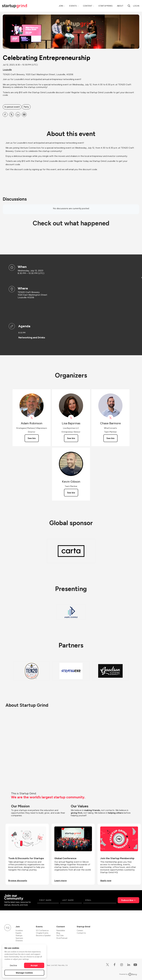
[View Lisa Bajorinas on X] (71, 418)
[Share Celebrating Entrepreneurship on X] (11, 114)
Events (73, 6)
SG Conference (42, 931)
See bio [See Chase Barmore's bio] (110, 438)
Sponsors (19, 938)
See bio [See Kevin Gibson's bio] (71, 493)
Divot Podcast (62, 938)
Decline (13, 965)
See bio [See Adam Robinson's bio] (32, 438)
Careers (80, 931)
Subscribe (127, 900)
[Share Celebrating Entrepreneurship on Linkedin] (18, 114)
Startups (19, 935)
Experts (18, 933)
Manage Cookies (24, 973)
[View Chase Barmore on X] (110, 418)
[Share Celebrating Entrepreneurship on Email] (24, 114)
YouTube (60, 935)
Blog (58, 933)
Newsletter (61, 931)
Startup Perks (105, 6)
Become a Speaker (43, 935)
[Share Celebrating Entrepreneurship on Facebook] (5, 114)
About (120, 6)
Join (61, 6)
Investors (19, 931)
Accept (34, 965)
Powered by (128, 974)
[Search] (129, 6)
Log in (136, 6)
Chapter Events (42, 933)
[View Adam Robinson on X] (32, 418)
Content (88, 6)
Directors (19, 941)
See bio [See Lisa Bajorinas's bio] (71, 438)
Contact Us (81, 933)
